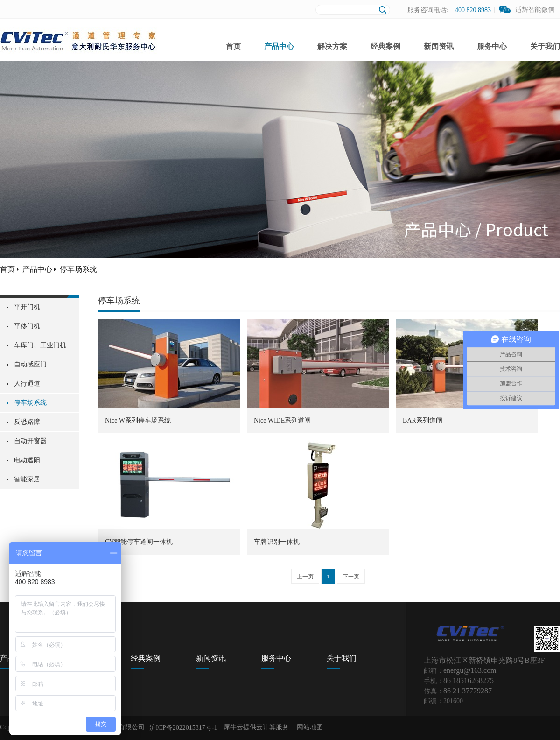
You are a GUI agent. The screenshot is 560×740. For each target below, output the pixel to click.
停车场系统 (78, 269)
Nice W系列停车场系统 (138, 420)
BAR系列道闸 (423, 420)
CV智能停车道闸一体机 (139, 542)
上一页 (305, 577)
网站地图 (308, 727)
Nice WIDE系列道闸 (282, 420)
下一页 (351, 577)
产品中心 (37, 269)
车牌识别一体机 (277, 542)
